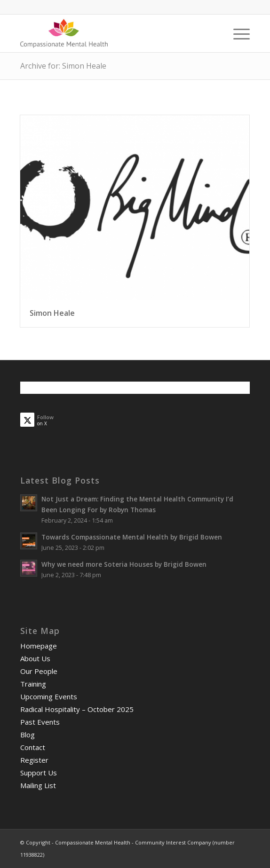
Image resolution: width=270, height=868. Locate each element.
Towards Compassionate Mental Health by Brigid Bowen (132, 537)
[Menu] (237, 33)
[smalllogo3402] (112, 33)
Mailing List (38, 785)
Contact (33, 747)
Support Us (39, 773)
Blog (28, 735)
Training (33, 684)
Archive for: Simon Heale (63, 66)
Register (34, 760)
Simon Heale (52, 313)
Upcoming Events (49, 696)
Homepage (39, 646)
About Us (35, 658)
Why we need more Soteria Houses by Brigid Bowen (124, 564)
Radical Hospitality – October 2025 (77, 709)
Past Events (40, 722)
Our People (39, 671)
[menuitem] (237, 33)
